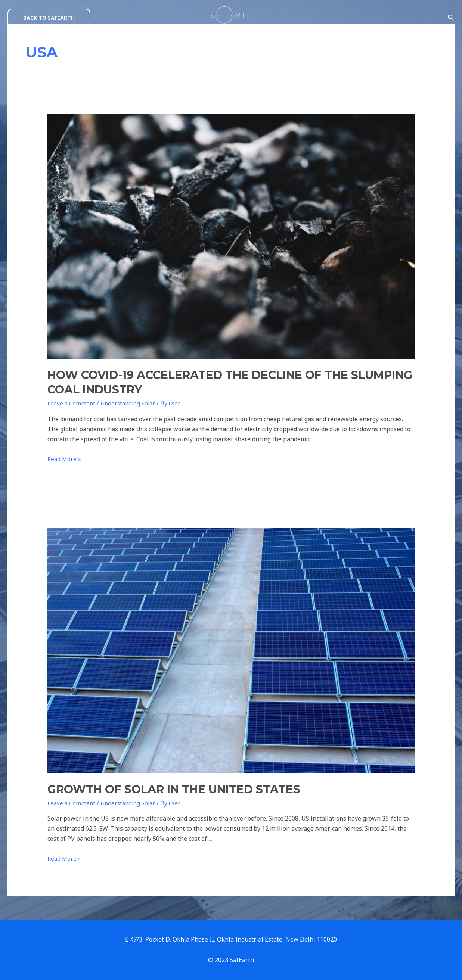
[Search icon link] (451, 18)
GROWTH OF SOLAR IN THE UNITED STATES (168, 789)
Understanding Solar (128, 403)
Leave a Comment (72, 403)
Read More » (65, 459)
